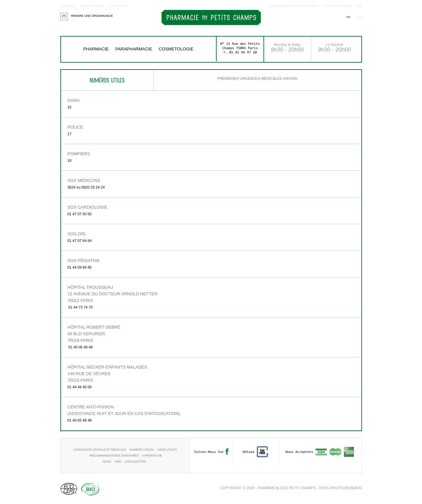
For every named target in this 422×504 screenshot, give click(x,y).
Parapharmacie (134, 49)
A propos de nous (337, 6)
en (360, 17)
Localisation (135, 461)
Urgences (69, 6)
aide (358, 6)
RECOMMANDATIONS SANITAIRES (294, 6)
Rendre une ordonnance (92, 16)
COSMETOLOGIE (176, 49)
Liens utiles (118, 6)
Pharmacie (96, 49)
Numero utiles (93, 6)
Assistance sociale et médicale (100, 450)
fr (348, 17)
